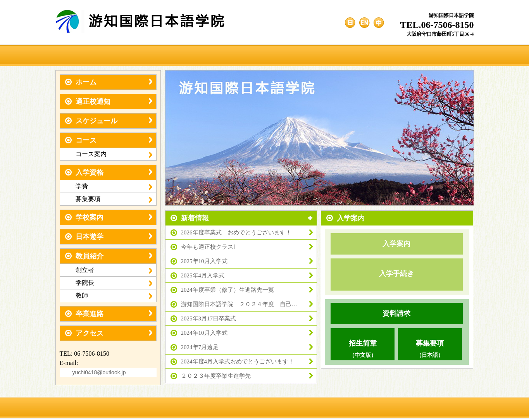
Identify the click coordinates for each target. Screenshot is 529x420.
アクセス (109, 333)
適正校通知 (109, 102)
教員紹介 (109, 256)
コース (109, 140)
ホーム (109, 82)
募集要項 (114, 199)
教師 (114, 296)
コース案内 (114, 154)
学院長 (114, 283)
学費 (114, 186)
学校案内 (109, 217)
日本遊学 (109, 237)
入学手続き (396, 274)
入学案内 (396, 244)
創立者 (114, 270)
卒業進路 (109, 314)
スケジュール (109, 121)
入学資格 (109, 172)
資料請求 (396, 313)
